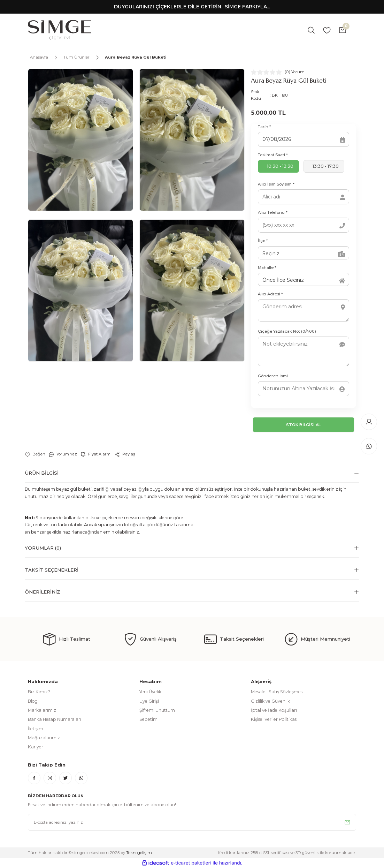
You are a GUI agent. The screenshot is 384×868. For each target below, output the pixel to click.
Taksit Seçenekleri (52, 570)
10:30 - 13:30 (280, 166)
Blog (33, 701)
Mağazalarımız (44, 738)
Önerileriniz (43, 592)
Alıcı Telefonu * (273, 212)
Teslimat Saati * (273, 155)
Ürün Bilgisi (42, 473)
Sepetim (148, 719)
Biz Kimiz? (39, 692)
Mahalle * (267, 267)
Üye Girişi (149, 701)
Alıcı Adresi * (270, 294)
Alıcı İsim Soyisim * (276, 184)
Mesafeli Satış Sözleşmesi (277, 692)
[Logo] (60, 30)
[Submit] (347, 822)
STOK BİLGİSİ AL (304, 424)
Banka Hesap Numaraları (55, 719)
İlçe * (263, 241)
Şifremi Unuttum (157, 710)
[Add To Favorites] (35, 454)
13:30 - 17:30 (326, 166)
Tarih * (264, 127)
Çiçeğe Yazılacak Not (287, 331)
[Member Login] (369, 422)
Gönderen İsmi (273, 376)
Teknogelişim (139, 853)
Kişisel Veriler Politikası (274, 719)
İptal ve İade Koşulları (274, 710)
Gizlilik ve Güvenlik (270, 701)
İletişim (36, 729)
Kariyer (36, 747)
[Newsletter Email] (192, 822)
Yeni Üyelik (150, 692)
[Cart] (343, 30)
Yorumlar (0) (43, 548)
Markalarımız (42, 710)
